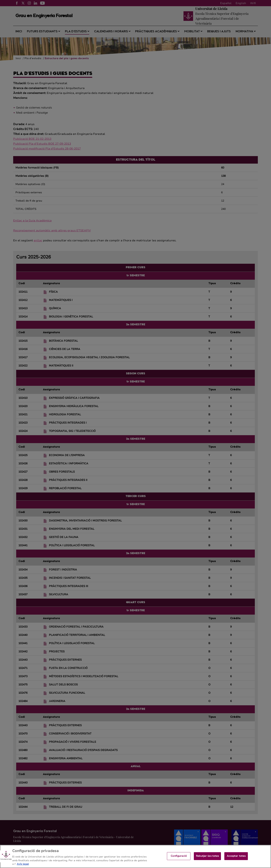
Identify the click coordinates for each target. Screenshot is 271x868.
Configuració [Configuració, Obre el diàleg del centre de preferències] (179, 859)
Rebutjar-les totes (207, 859)
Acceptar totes (236, 859)
